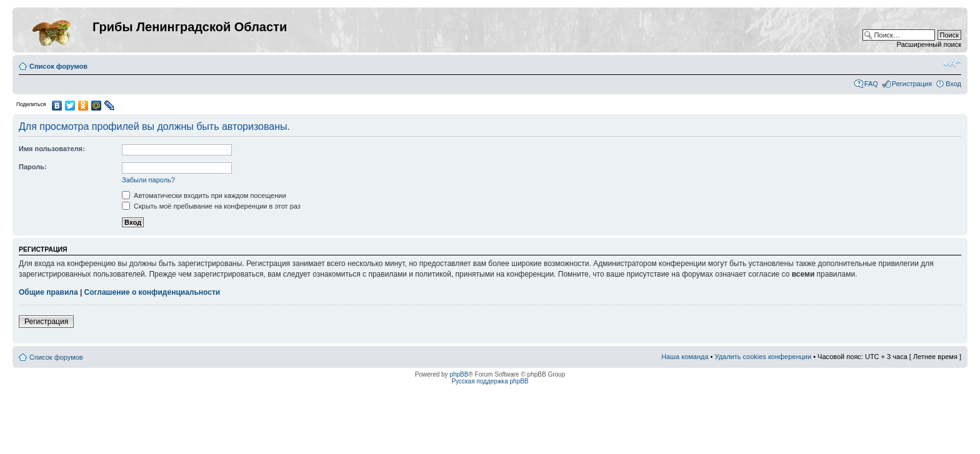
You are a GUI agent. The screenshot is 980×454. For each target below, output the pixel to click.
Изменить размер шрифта (952, 64)
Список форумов (58, 66)
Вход (953, 84)
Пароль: (33, 167)
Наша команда (685, 357)
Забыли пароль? (148, 180)
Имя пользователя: (52, 149)
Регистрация (912, 84)
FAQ (871, 84)
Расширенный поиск (929, 44)
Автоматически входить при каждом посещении (204, 195)
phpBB (459, 374)
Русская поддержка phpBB (490, 381)
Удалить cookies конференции (763, 357)
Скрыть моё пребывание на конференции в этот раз (211, 206)
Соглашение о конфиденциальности (152, 292)
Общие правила (48, 292)
